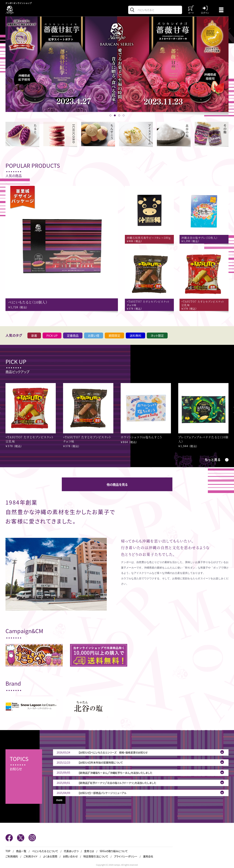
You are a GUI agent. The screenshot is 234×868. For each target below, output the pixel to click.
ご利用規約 (12, 856)
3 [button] (119, 115)
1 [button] (110, 115)
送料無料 (135, 335)
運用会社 (148, 856)
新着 (34, 335)
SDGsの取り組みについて (114, 851)
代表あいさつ (71, 851)
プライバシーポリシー (126, 856)
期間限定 (114, 335)
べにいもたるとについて (45, 851)
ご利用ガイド (31, 856)
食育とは (89, 851)
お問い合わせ (70, 856)
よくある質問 (50, 856)
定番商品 (73, 335)
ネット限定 (157, 335)
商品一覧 (21, 851)
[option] (117, 64)
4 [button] (124, 115)
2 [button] (115, 115)
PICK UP (52, 335)
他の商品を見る (117, 484)
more (59, 800)
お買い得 (94, 335)
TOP (8, 851)
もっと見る (213, 460)
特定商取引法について (96, 856)
